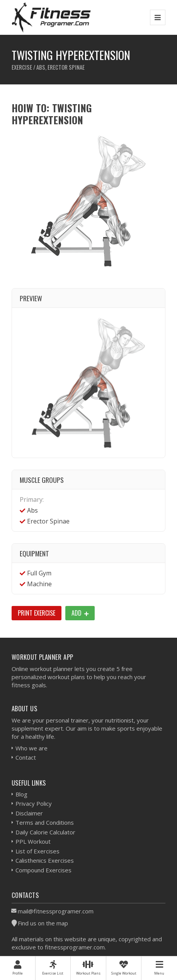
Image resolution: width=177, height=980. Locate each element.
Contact (26, 757)
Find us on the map (43, 923)
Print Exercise (37, 613)
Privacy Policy (34, 803)
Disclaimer (29, 813)
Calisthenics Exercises (45, 860)
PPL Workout (33, 841)
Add (80, 613)
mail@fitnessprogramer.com (56, 911)
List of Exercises (37, 851)
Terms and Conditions (45, 822)
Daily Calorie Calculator (45, 832)
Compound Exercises (43, 870)
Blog (21, 794)
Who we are (31, 748)
